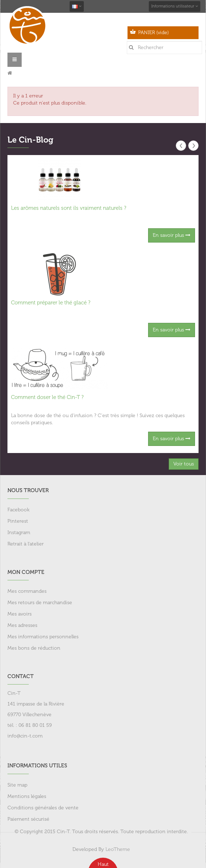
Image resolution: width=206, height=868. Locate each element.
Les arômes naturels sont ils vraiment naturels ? (69, 208)
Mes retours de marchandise (40, 603)
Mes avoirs (20, 614)
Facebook (18, 510)
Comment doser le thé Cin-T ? (47, 397)
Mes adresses (22, 625)
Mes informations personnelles (43, 637)
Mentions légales (27, 796)
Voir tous (184, 464)
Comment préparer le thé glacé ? (51, 303)
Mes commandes (27, 591)
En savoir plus (172, 235)
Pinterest (18, 521)
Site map (17, 785)
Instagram (19, 532)
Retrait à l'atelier (26, 544)
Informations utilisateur (175, 6)
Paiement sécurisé (28, 819)
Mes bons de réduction (34, 648)
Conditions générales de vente (43, 808)
